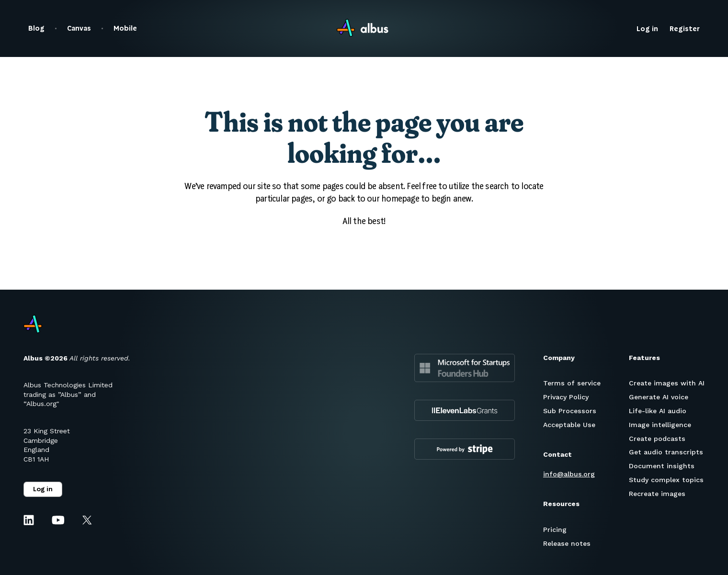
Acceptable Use (569, 425)
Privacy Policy (566, 397)
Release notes (567, 543)
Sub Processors (570, 411)
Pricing (555, 530)
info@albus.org (569, 474)
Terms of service (572, 383)
